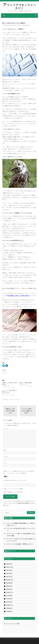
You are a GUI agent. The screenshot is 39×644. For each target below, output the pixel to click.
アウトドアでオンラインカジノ (20, 7)
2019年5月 (9, 599)
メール (6, 457)
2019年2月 (9, 602)
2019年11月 (10, 592)
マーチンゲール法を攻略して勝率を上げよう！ (20, 544)
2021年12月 (10, 567)
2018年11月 (10, 605)
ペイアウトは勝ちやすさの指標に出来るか (26, 411)
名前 (5, 450)
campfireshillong (26, 25)
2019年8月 (9, 596)
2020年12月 (10, 580)
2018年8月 (9, 608)
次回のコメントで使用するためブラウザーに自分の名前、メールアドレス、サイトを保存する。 (19, 472)
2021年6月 (9, 574)
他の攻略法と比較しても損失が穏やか (19, 296)
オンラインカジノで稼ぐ (14, 400)
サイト (5, 463)
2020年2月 (9, 589)
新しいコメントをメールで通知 (14, 489)
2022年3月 (9, 564)
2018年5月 (9, 611)
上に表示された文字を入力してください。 (16, 480)
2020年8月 (9, 583)
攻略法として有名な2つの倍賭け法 (10, 411)
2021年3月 (9, 577)
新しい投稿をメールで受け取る (14, 492)
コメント (6, 429)
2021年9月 (9, 570)
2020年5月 (9, 586)
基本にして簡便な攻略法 (26, 383)
